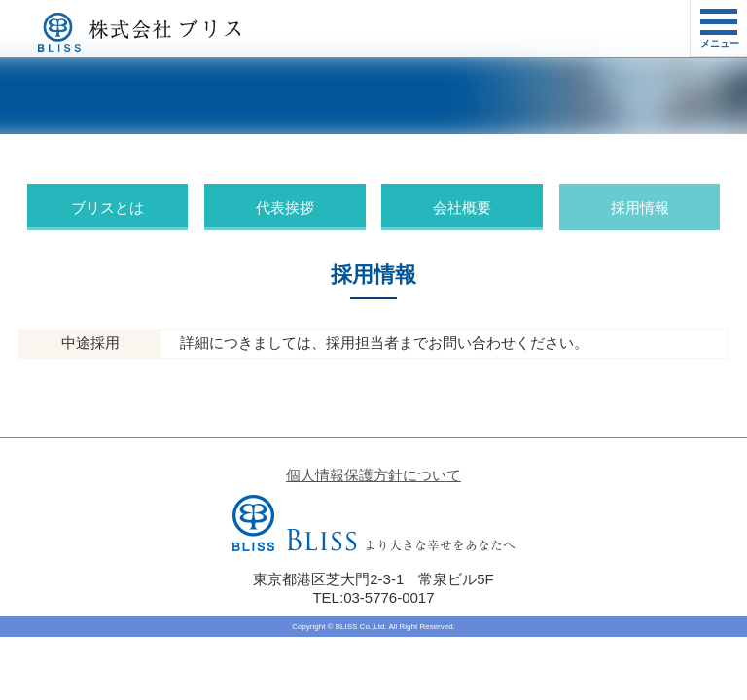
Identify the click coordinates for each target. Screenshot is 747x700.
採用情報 (640, 208)
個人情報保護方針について (373, 475)
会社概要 (462, 208)
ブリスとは (107, 208)
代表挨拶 (285, 208)
